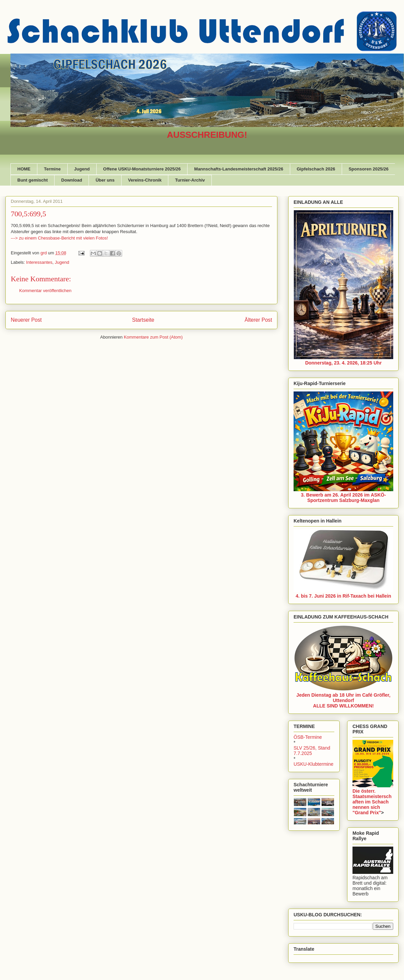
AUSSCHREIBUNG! (207, 135)
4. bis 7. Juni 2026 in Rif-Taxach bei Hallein (343, 596)
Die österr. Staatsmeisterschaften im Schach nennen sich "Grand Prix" (372, 802)
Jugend (82, 169)
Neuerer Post (26, 320)
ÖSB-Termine (308, 737)
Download (72, 180)
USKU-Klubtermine (313, 764)
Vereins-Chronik (145, 180)
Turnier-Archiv (190, 180)
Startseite (143, 320)
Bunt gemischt (33, 180)
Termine (53, 169)
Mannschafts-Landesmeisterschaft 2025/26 (239, 169)
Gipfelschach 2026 (316, 169)
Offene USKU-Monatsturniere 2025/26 (142, 169)
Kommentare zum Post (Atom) (153, 337)
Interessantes (39, 262)
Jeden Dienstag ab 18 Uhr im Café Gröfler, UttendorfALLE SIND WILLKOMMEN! (343, 700)
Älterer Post (258, 320)
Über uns (105, 180)
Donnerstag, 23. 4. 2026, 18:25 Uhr (343, 363)
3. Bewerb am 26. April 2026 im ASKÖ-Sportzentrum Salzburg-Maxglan (344, 498)
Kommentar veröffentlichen (45, 291)
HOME (24, 169)
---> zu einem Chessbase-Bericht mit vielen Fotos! (59, 238)
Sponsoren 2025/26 (368, 169)
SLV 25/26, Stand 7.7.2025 (312, 751)
